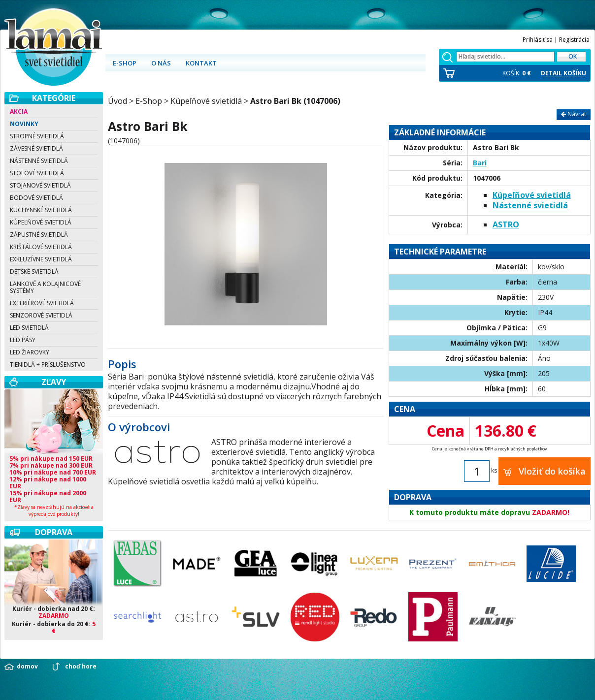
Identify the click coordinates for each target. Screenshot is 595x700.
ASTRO (506, 224)
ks (494, 471)
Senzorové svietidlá (41, 315)
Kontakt (201, 63)
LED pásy (23, 340)
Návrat (574, 114)
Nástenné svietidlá (39, 161)
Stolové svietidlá (37, 173)
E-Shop (149, 101)
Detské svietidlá (34, 271)
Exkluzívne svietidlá (41, 259)
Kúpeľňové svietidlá (41, 222)
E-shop (125, 63)
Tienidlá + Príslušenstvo (48, 365)
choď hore (81, 667)
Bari (480, 163)
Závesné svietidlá (36, 148)
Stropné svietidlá (37, 136)
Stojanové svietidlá (40, 185)
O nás (161, 63)
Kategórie (54, 98)
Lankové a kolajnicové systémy (45, 287)
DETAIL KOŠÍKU (563, 73)
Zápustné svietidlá (39, 235)
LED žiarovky (30, 352)
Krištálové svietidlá (41, 247)
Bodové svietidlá (36, 198)
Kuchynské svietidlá (41, 210)
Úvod (117, 101)
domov (27, 667)
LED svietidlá (29, 328)
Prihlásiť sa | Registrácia (556, 40)
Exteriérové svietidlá (42, 303)
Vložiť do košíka (545, 471)
